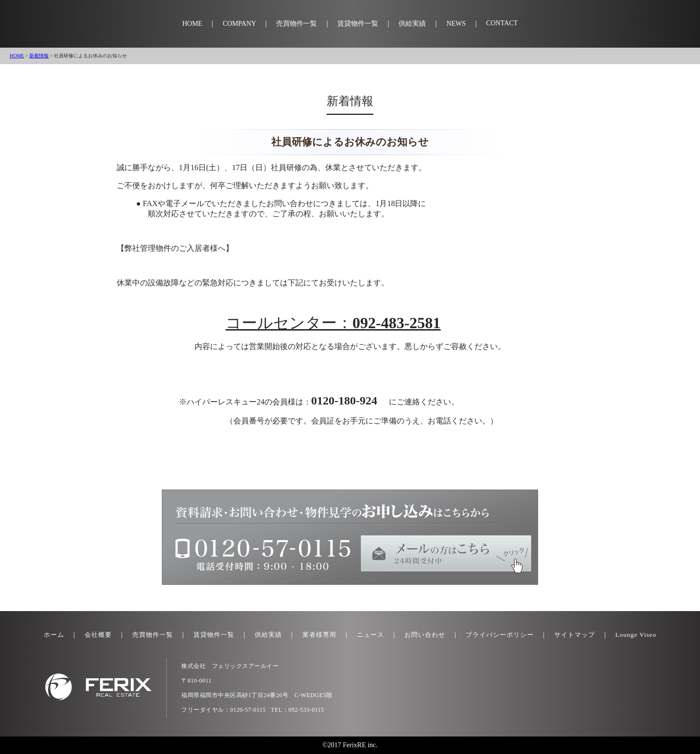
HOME (192, 24)
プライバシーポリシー (500, 635)
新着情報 (39, 56)
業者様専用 (319, 635)
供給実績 (412, 24)
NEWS (456, 24)
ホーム (54, 635)
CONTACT (502, 23)
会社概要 (98, 635)
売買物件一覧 (297, 24)
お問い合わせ (425, 635)
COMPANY (239, 24)
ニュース (370, 635)
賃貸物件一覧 (358, 24)
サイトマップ (575, 635)
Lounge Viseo (636, 635)
